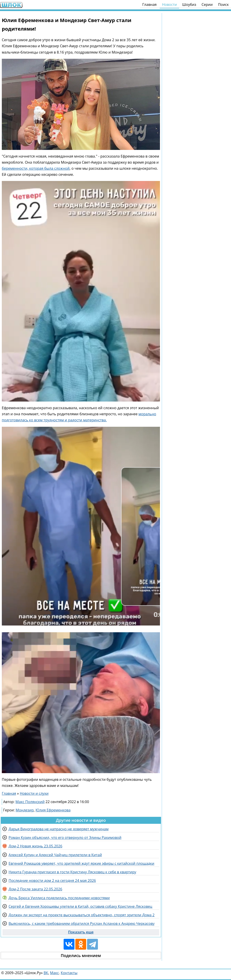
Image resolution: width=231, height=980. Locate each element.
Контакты (69, 973)
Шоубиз (189, 5)
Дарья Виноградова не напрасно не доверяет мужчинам (59, 829)
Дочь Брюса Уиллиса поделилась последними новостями (59, 898)
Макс (54, 973)
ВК (46, 973)
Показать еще (81, 932)
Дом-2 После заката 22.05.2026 (35, 889)
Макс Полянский (30, 802)
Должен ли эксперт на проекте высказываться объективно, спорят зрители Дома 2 (82, 915)
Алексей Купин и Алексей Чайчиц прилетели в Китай (55, 855)
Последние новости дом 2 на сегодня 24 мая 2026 (52, 881)
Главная (149, 5)
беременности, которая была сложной (36, 168)
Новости (169, 5)
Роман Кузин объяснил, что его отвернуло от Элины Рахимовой (65, 838)
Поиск (223, 5)
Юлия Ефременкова (53, 810)
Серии (207, 5)
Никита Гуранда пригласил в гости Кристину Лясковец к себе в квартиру (72, 872)
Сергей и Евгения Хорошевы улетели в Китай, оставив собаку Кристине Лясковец (80, 906)
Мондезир (25, 810)
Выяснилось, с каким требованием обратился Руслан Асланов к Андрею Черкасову (82, 924)
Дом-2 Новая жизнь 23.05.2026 (35, 846)
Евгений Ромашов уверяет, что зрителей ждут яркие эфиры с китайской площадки (81, 863)
